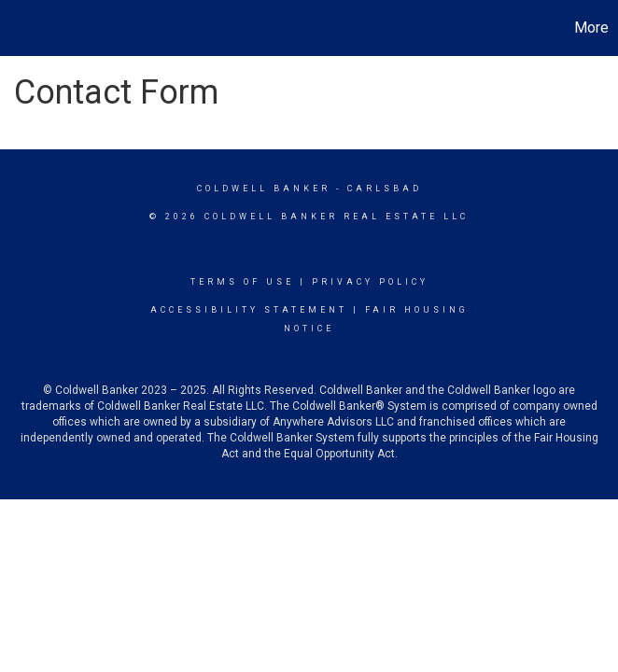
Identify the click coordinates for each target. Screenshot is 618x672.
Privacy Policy (370, 282)
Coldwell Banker (264, 189)
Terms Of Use (242, 282)
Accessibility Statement (249, 310)
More (591, 28)
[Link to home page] (24, 28)
